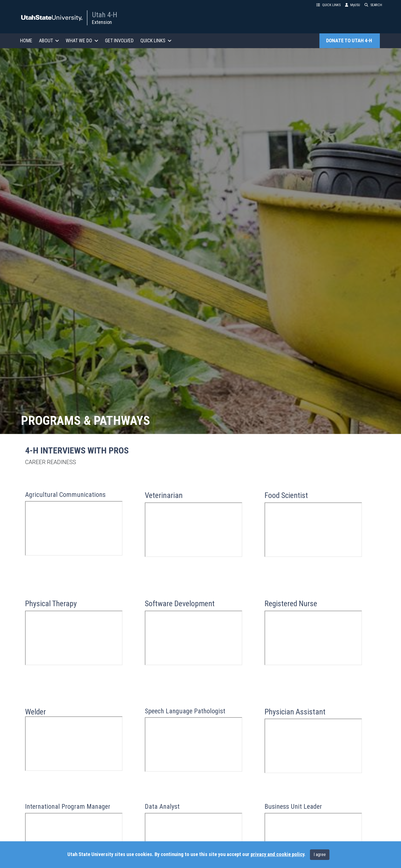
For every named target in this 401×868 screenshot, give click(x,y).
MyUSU (353, 5)
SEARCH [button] (373, 5)
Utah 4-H (105, 15)
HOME (26, 40)
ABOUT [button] (49, 40)
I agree (320, 855)
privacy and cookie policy (277, 854)
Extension (102, 22)
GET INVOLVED (119, 40)
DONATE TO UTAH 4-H (350, 41)
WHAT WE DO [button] (82, 40)
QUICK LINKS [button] (328, 5)
